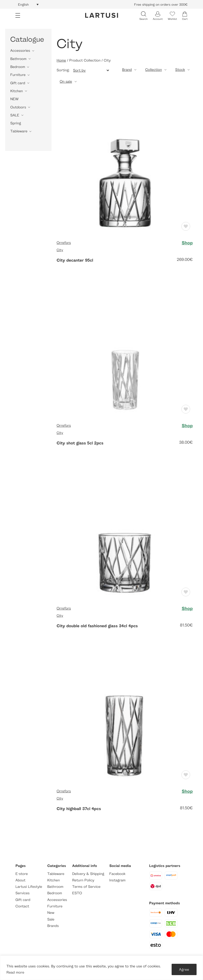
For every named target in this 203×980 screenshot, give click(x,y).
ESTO (77, 893)
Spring (16, 123)
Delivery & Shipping (88, 874)
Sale (51, 919)
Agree (184, 969)
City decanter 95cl (75, 260)
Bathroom (18, 59)
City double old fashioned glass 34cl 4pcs (97, 626)
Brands (53, 926)
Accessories (20, 51)
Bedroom (18, 67)
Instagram (117, 880)
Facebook (117, 874)
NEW (14, 99)
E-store (22, 874)
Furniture (18, 75)
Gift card (18, 83)
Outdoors (18, 107)
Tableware (19, 131)
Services (23, 893)
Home (61, 60)
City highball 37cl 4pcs (79, 809)
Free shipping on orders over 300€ (161, 4)
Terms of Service (86, 887)
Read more (15, 972)
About (20, 880)
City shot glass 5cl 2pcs (80, 443)
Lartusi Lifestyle (29, 887)
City (60, 250)
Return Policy (83, 880)
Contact (22, 906)
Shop (187, 243)
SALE (15, 115)
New (51, 913)
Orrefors (64, 243)
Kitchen (17, 91)
